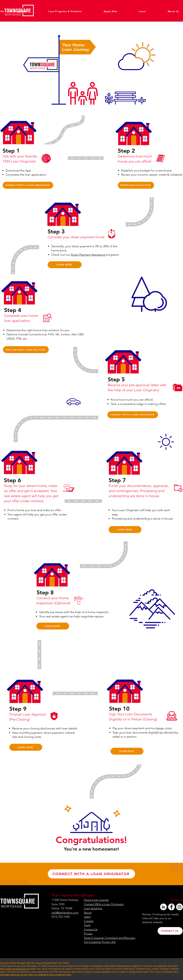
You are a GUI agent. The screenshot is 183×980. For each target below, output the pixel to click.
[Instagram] (179, 907)
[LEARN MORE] (65, 265)
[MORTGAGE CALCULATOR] (136, 185)
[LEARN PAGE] (127, 751)
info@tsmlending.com (65, 913)
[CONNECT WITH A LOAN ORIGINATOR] (28, 185)
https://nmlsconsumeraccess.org (15, 969)
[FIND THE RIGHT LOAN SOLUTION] (26, 350)
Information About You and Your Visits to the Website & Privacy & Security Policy (36, 975)
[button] (165, 11)
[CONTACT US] (170, 931)
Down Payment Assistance (88, 255)
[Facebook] (171, 907)
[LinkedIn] (163, 907)
